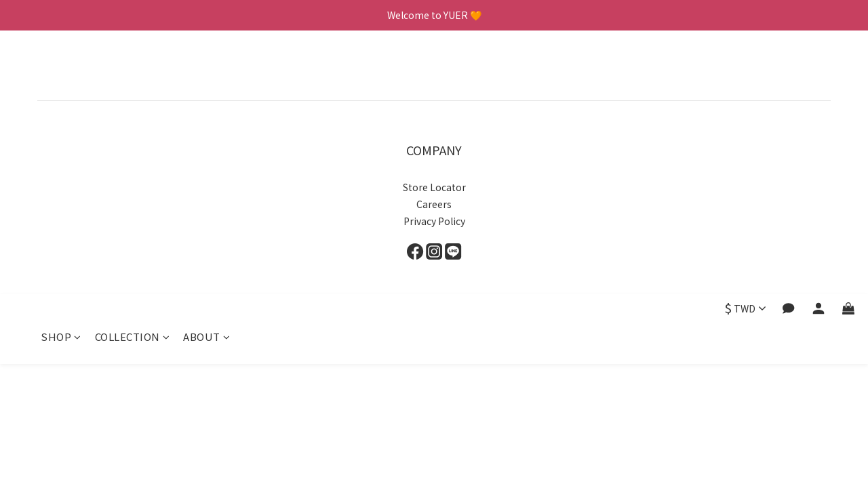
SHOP (61, 73)
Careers (434, 204)
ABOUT (206, 73)
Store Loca (427, 187)
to (457, 187)
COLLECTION (133, 73)
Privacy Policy (434, 221)
